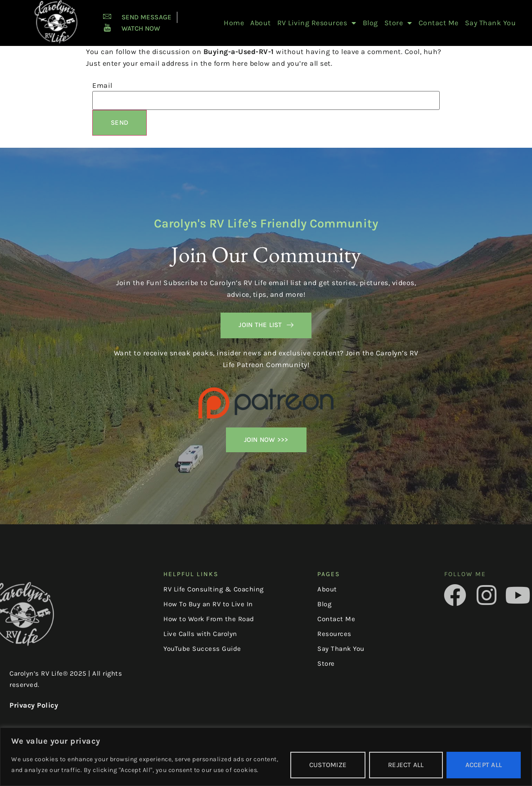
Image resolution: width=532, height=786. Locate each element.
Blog (370, 23)
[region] (266, 757)
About (261, 23)
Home (234, 23)
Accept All (484, 765)
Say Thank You (491, 23)
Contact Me (439, 23)
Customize (328, 765)
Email (102, 86)
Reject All (406, 765)
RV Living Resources (317, 23)
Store (398, 23)
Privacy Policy (34, 705)
